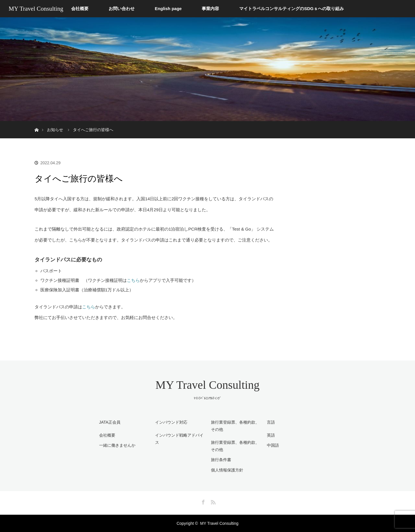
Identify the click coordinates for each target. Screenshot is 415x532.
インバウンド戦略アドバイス (179, 439)
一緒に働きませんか (117, 445)
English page (168, 9)
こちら (133, 280)
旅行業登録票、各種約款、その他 (235, 446)
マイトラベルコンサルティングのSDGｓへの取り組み (292, 9)
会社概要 (80, 9)
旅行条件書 (221, 460)
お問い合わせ (122, 9)
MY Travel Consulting (36, 9)
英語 (271, 435)
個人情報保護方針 (227, 470)
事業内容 (210, 9)
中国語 (273, 445)
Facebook (203, 501)
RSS (212, 501)
